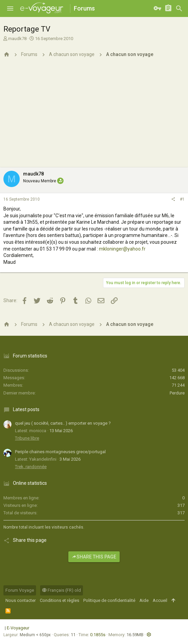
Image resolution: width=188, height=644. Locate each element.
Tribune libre (27, 438)
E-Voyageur (18, 628)
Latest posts (26, 409)
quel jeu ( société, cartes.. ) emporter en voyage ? (63, 423)
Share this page (94, 557)
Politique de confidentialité (109, 600)
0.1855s (98, 635)
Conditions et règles (59, 600)
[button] (10, 8)
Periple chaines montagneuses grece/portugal (60, 452)
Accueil (160, 600)
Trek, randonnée (31, 467)
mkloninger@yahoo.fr (122, 249)
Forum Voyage (20, 590)
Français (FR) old (62, 590)
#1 (182, 199)
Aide (144, 600)
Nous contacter (21, 600)
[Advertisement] (94, 116)
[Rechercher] (179, 8)
